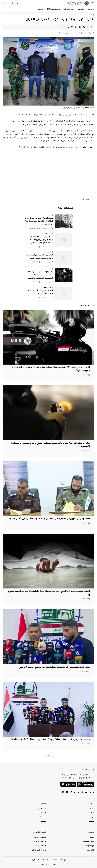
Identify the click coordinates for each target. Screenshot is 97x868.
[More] (59, 27)
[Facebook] (94, 793)
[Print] (64, 27)
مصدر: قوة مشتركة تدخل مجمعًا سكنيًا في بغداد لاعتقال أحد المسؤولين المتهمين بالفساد (40, 275)
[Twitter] (90, 793)
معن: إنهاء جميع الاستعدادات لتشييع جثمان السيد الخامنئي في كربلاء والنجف (50, 740)
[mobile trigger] (92, 3)
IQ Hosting (52, 865)
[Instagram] (82, 793)
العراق (83, 199)
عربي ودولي (47, 234)
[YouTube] (86, 793)
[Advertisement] (48, 171)
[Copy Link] (68, 27)
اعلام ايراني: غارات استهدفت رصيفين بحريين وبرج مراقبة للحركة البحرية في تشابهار (41, 240)
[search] (16, 3)
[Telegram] (78, 793)
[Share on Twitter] (84, 27)
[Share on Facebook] (88, 27)
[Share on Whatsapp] (80, 27)
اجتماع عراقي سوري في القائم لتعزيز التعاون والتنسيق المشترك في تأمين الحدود (49, 519)
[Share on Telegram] (72, 27)
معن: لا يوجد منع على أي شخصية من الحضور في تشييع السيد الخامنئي (54, 667)
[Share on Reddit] (76, 27)
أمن (91, 15)
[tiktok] (71, 793)
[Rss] (75, 793)
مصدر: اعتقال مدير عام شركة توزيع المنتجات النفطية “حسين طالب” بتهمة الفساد (39, 221)
